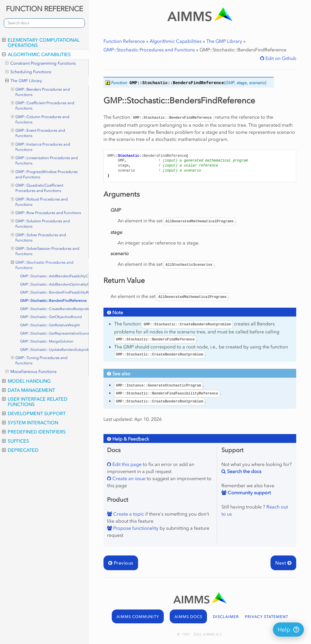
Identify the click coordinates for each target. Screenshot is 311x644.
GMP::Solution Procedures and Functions (41, 224)
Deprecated (20, 450)
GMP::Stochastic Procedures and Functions (42, 265)
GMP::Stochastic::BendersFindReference (53, 301)
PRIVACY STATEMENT (267, 617)
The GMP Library (24, 81)
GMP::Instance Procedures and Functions (41, 147)
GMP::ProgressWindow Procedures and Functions (44, 174)
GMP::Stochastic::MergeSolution (47, 341)
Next (283, 563)
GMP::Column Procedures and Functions (40, 119)
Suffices (16, 441)
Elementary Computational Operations (41, 43)
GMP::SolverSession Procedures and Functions (45, 251)
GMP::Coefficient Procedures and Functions (43, 105)
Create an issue (128, 478)
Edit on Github (280, 58)
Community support (249, 493)
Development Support (34, 413)
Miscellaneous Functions (31, 372)
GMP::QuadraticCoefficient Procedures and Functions (37, 188)
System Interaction (30, 423)
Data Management (29, 390)
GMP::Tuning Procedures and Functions (39, 360)
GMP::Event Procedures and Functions (38, 133)
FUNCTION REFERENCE (44, 9)
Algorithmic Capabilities (36, 54)
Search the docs (244, 471)
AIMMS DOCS (188, 617)
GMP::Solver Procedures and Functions (39, 237)
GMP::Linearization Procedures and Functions (44, 160)
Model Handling (26, 381)
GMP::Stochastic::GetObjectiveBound (51, 317)
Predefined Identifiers (34, 432)
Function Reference (124, 41)
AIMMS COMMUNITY (138, 617)
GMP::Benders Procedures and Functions (41, 92)
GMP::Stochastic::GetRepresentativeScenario (54, 333)
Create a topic (128, 514)
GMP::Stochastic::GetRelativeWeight (50, 325)
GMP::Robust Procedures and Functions (39, 202)
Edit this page (126, 464)
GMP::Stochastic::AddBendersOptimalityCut (54, 284)
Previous (121, 563)
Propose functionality (135, 528)
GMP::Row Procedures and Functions (46, 213)
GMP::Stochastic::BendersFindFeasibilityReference (54, 292)
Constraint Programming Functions (41, 63)
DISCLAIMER (226, 617)
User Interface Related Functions (35, 402)
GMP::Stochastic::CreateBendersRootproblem (54, 309)
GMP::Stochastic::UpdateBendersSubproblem (54, 350)
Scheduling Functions (28, 72)
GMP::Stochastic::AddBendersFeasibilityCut (54, 276)
